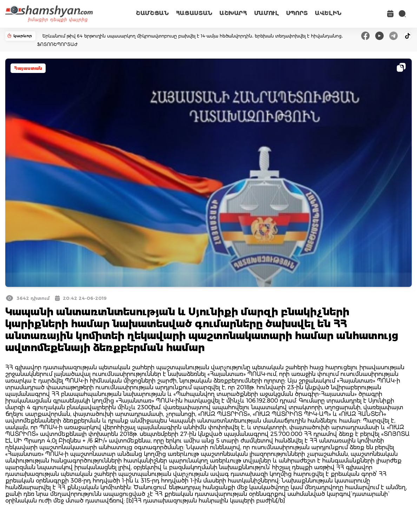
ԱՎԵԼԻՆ (328, 13)
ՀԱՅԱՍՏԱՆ (194, 13)
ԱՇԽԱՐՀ (233, 13)
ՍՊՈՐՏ (297, 13)
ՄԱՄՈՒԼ (267, 13)
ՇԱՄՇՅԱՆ (152, 13)
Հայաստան (28, 68)
